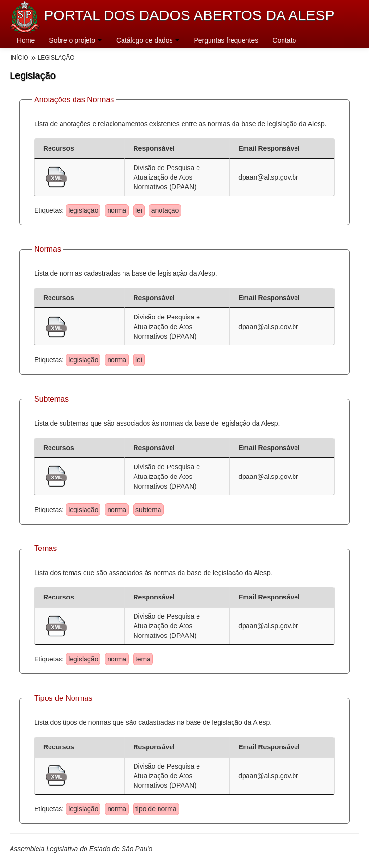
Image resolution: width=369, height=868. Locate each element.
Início (19, 58)
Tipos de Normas (63, 698)
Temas (45, 548)
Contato (284, 40)
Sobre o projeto (75, 40)
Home (26, 40)
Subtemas (51, 399)
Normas (48, 249)
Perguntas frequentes (226, 40)
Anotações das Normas (74, 100)
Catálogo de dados (148, 40)
